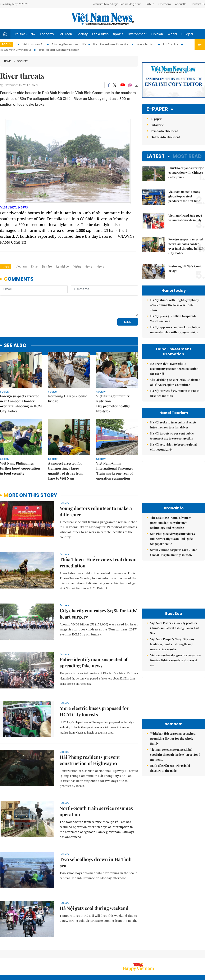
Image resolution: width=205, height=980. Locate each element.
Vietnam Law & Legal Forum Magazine (117, 4)
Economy (47, 34)
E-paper (157, 78)
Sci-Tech (65, 34)
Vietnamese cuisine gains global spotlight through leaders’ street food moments (175, 724)
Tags (6, 267)
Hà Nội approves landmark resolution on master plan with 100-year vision (175, 299)
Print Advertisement (164, 100)
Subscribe (157, 94)
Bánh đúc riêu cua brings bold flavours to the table (170, 737)
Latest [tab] (156, 125)
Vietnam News (83, 266)
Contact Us (198, 4)
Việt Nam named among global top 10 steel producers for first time (184, 165)
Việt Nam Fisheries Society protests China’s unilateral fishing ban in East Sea (175, 597)
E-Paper (187, 34)
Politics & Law (25, 34)
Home (8, 61)
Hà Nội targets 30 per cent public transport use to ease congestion (172, 405)
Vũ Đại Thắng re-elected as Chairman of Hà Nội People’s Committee (175, 351)
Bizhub (150, 4)
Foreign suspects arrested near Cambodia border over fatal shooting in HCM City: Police (21, 403)
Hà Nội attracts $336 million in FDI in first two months (175, 362)
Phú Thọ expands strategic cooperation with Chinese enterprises (186, 142)
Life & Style (100, 34)
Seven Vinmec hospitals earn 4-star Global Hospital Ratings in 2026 (174, 521)
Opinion (157, 34)
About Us (181, 4)
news (100, 266)
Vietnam (21, 266)
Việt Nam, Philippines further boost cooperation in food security (20, 468)
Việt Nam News (102, 19)
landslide (62, 266)
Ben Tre (47, 266)
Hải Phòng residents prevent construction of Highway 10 (90, 760)
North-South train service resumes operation (96, 811)
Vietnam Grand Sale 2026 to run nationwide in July (185, 187)
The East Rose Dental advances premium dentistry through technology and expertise (171, 492)
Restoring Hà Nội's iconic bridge (68, 398)
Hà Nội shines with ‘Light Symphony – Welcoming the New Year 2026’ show (175, 274)
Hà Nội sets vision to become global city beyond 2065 (173, 416)
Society (82, 34)
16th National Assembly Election (59, 50)
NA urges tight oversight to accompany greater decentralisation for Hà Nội (174, 338)
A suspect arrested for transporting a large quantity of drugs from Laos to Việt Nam (66, 471)
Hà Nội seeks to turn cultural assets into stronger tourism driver (173, 394)
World (172, 34)
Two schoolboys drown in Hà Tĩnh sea (96, 862)
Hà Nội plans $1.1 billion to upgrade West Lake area (173, 288)
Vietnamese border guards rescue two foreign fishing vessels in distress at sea (175, 629)
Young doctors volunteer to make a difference (96, 511)
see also (15, 345)
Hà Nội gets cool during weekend (94, 908)
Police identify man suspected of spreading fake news (94, 662)
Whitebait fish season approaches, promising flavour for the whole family (173, 708)
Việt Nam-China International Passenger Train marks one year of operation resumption (115, 471)
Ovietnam (165, 4)
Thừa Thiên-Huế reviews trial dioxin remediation (98, 562)
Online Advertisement (165, 106)
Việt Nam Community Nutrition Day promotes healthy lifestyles (113, 403)
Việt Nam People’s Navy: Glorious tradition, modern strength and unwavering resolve (172, 613)
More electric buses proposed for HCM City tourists (94, 711)
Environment (137, 34)
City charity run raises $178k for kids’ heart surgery (99, 614)
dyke (34, 266)
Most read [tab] (187, 125)
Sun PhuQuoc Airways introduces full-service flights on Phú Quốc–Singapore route (172, 508)
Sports (118, 34)
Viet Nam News (14, 207)
